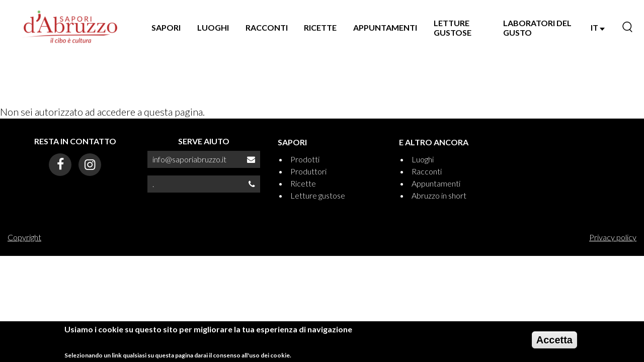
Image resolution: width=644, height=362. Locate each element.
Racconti (427, 171)
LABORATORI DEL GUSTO (537, 28)
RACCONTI (267, 27)
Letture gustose (318, 195)
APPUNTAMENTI (385, 27)
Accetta (554, 340)
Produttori (308, 171)
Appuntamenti (436, 183)
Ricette (303, 183)
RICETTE (320, 27)
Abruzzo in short (439, 195)
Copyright (24, 237)
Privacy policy (613, 237)
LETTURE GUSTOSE (453, 28)
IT (598, 27)
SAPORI (166, 27)
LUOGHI (213, 27)
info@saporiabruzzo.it (189, 159)
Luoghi (423, 159)
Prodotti (305, 159)
